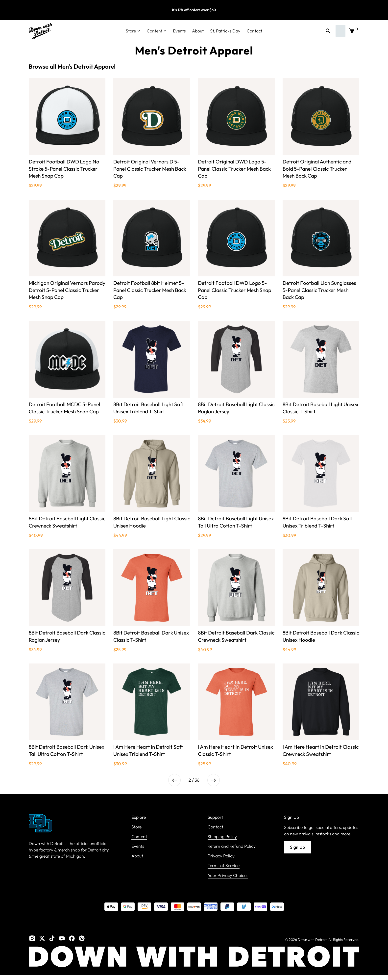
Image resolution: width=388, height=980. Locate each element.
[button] (133, 31)
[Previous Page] (174, 780)
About (198, 31)
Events (179, 31)
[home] (40, 31)
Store (136, 827)
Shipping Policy (222, 837)
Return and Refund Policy (232, 846)
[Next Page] (214, 780)
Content (139, 837)
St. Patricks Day (225, 31)
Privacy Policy (221, 856)
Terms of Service (224, 866)
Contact (255, 31)
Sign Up (297, 847)
